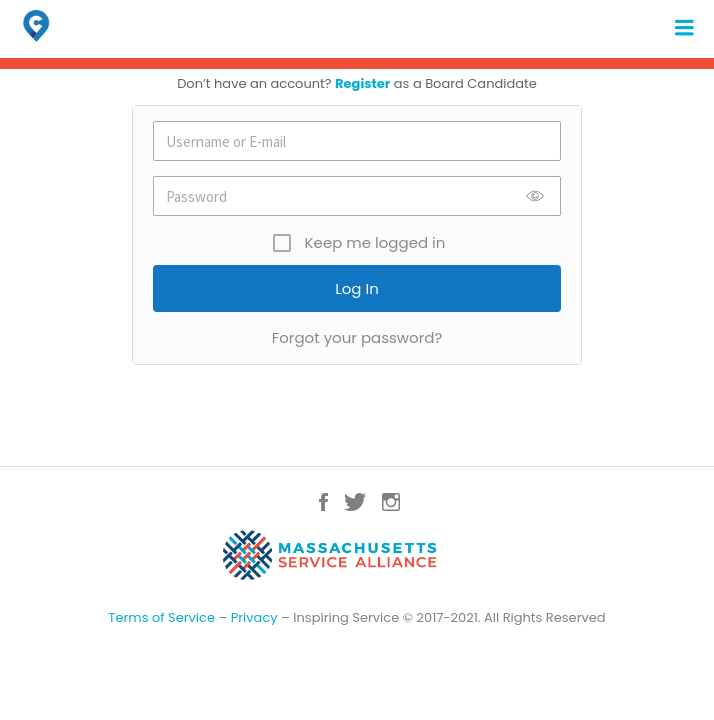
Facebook (323, 502)
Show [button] (535, 216)
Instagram (391, 502)
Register (362, 83)
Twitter (355, 502)
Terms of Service (161, 617)
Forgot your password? (357, 337)
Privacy (254, 617)
